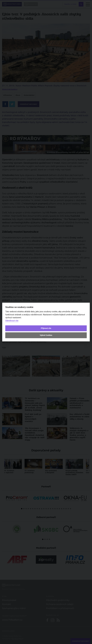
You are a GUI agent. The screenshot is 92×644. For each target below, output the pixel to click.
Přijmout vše (46, 328)
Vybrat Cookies (46, 335)
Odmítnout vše (12, 321)
